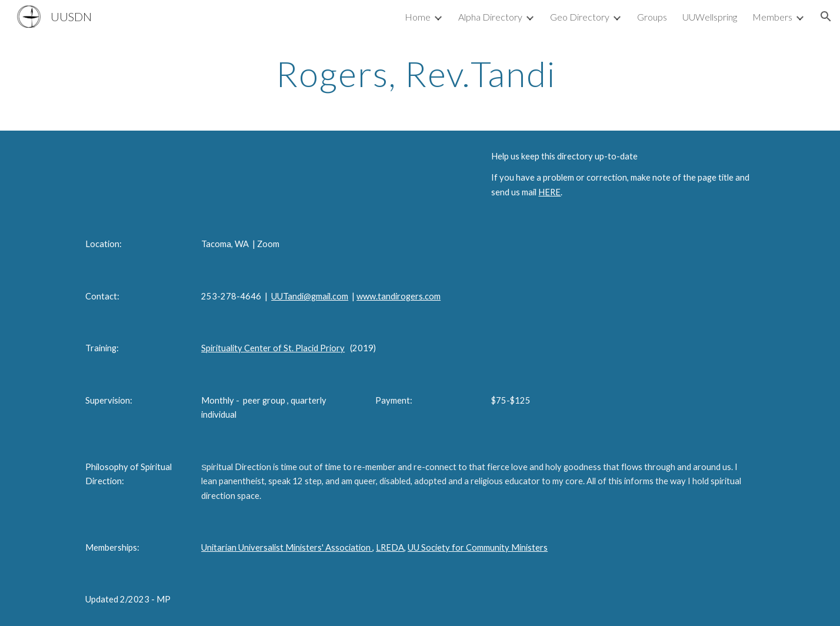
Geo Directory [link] (580, 17)
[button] (826, 16)
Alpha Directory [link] (490, 17)
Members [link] (772, 17)
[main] (420, 74)
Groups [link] (652, 17)
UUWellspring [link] (710, 17)
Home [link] (418, 17)
